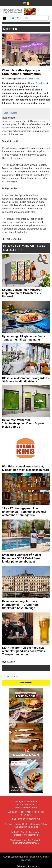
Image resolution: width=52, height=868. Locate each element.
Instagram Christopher (26, 801)
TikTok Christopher (26, 805)
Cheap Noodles (37, 83)
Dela (6, 113)
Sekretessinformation (27, 866)
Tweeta (14, 113)
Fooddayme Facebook (26, 808)
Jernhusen (8, 121)
